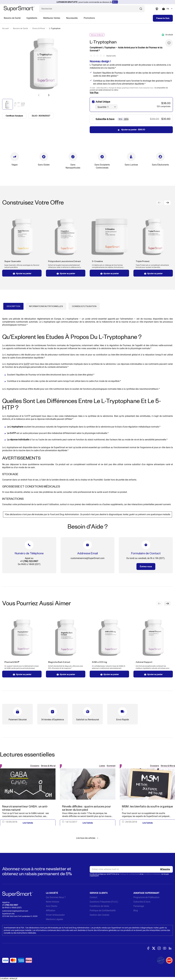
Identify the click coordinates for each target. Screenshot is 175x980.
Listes (102, 766)
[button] (49, 95)
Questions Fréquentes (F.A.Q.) (104, 902)
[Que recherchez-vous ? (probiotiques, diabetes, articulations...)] (92, 9)
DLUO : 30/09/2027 (41, 116)
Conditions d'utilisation (152, 874)
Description (13, 306)
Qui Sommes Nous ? (56, 897)
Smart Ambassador (55, 915)
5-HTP (27, 364)
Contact (93, 897)
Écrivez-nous (146, 566)
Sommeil (111, 766)
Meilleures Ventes (52, 18)
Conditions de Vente (99, 906)
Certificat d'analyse (14, 116)
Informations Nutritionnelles (46, 306)
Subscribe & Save (142, 902)
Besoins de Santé (12, 18)
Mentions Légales (54, 919)
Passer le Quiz (163, 18)
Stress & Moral (38, 28)
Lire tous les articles (88, 838)
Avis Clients (52, 906)
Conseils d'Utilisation (84, 306)
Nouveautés (72, 18)
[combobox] (170, 9)
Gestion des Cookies (99, 915)
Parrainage (139, 906)
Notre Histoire (52, 902)
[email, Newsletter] (131, 869)
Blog (136, 910)
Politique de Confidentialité (103, 910)
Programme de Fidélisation (146, 897)
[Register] (165, 869)
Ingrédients (32, 18)
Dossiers (35, 766)
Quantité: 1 (103, 107)
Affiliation (51, 910)
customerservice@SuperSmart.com (15, 911)
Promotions (89, 18)
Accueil (5, 28)
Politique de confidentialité (129, 874)
